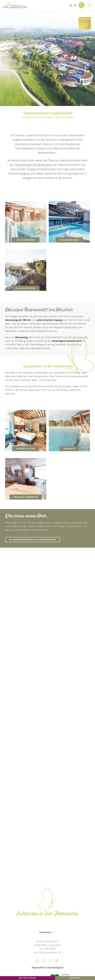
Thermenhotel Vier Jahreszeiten (34, 165)
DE (71, 5)
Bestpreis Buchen (28, 978)
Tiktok (57, 961)
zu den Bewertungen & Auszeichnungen (32, 540)
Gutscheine (75, 978)
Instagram (44, 961)
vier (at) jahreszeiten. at (48, 952)
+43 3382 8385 (47, 949)
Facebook (37, 961)
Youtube (50, 961)
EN (75, 5)
